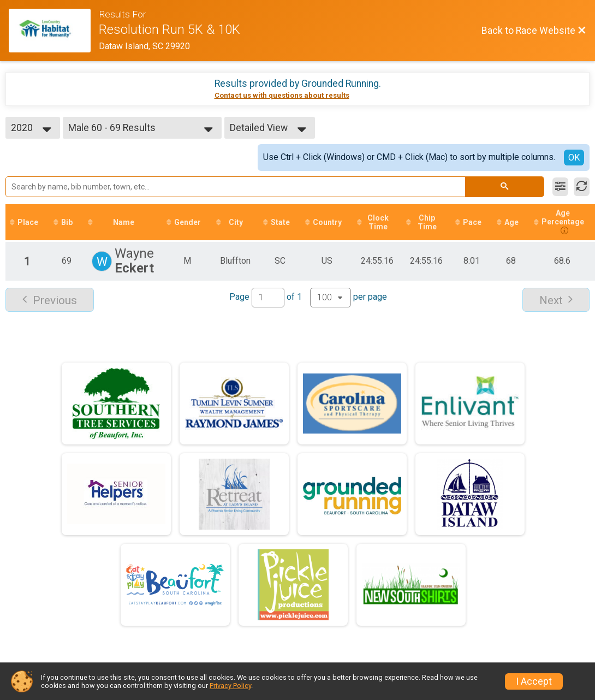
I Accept (534, 681)
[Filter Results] (560, 187)
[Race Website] (54, 31)
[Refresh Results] (582, 187)
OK (574, 158)
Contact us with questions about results (282, 95)
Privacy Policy (230, 686)
